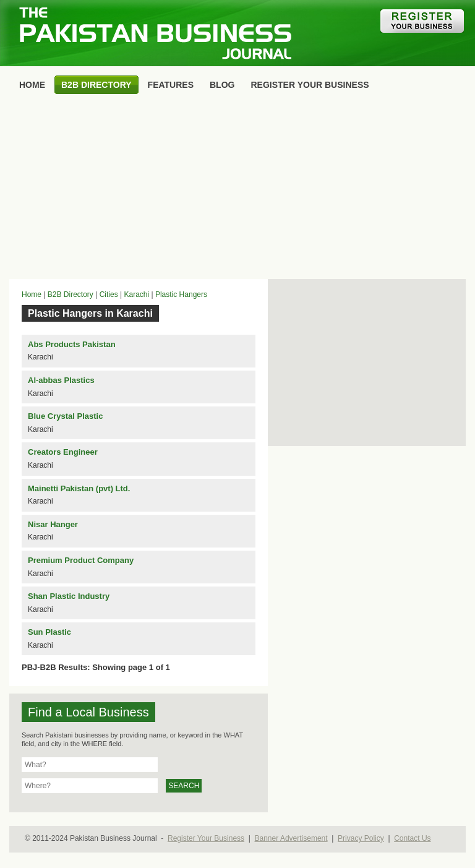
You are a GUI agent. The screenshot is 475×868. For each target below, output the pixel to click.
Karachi (136, 294)
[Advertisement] (237, 189)
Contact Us (412, 838)
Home (32, 294)
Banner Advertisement (291, 838)
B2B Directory (71, 294)
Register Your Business (206, 838)
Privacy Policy (361, 838)
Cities (109, 294)
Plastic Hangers (181, 294)
